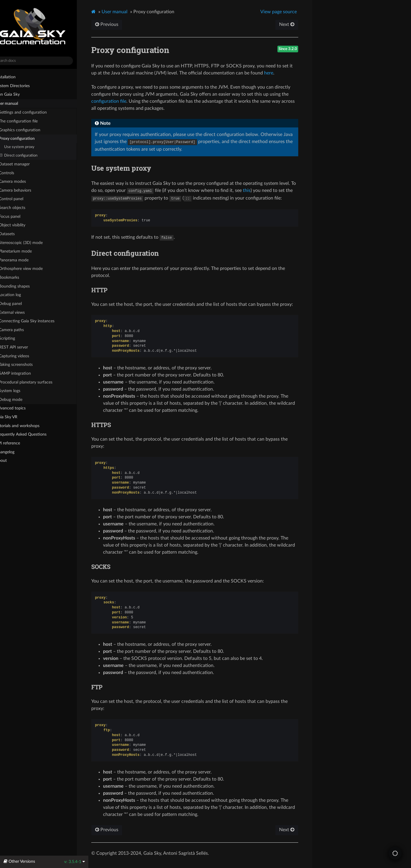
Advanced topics (19, 408)
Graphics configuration (29, 130)
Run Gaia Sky (16, 94)
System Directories (21, 86)
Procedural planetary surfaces (35, 382)
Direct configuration (30, 155)
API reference (19, 443)
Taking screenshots (25, 365)
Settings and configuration (32, 112)
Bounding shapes (23, 286)
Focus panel (19, 216)
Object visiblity (24, 225)
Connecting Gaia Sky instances (36, 321)
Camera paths (20, 330)
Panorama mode (23, 260)
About (10, 461)
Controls (15, 173)
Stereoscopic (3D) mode (30, 243)
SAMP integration (24, 373)
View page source (289, 12)
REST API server (22, 347)
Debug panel (22, 303)
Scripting (16, 338)
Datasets (16, 234)
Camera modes (21, 182)
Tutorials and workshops (26, 426)
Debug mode (22, 399)
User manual (15, 103)
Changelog (16, 452)
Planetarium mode (24, 251)
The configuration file (27, 121)
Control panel (20, 199)
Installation (14, 77)
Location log (21, 295)
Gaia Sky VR (15, 417)
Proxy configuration (26, 139)
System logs (19, 391)
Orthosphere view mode (32, 269)
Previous (119, 24)
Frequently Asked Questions (30, 434)
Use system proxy (30, 147)
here (281, 73)
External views (23, 312)
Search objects (24, 208)
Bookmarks (18, 278)
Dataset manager (23, 164)
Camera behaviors (24, 190)
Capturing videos (23, 356)
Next (297, 24)
